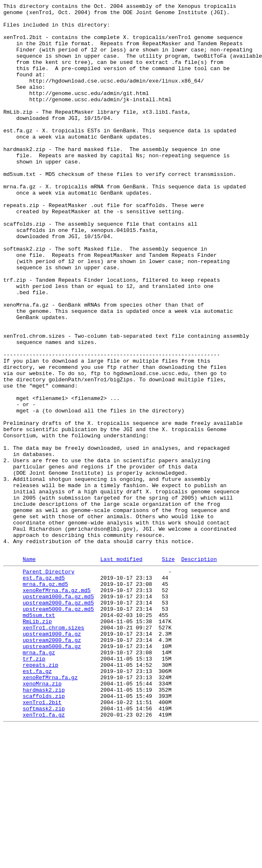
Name (29, 670)
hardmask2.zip (44, 825)
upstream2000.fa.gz (52, 766)
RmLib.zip (37, 743)
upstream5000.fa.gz (52, 773)
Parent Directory (49, 683)
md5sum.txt (39, 736)
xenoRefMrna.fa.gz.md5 (57, 706)
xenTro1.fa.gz (44, 855)
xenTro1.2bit (42, 840)
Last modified (121, 670)
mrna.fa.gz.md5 (45, 698)
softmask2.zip (44, 848)
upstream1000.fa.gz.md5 (58, 713)
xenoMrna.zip (42, 818)
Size (168, 670)
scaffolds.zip (44, 833)
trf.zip (34, 788)
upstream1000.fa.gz (52, 758)
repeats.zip (41, 795)
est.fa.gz (37, 803)
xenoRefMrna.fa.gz (50, 810)
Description (199, 670)
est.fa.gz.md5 (44, 691)
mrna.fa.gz (39, 780)
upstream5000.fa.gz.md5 (58, 728)
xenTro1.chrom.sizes (53, 751)
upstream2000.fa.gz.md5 (58, 721)
